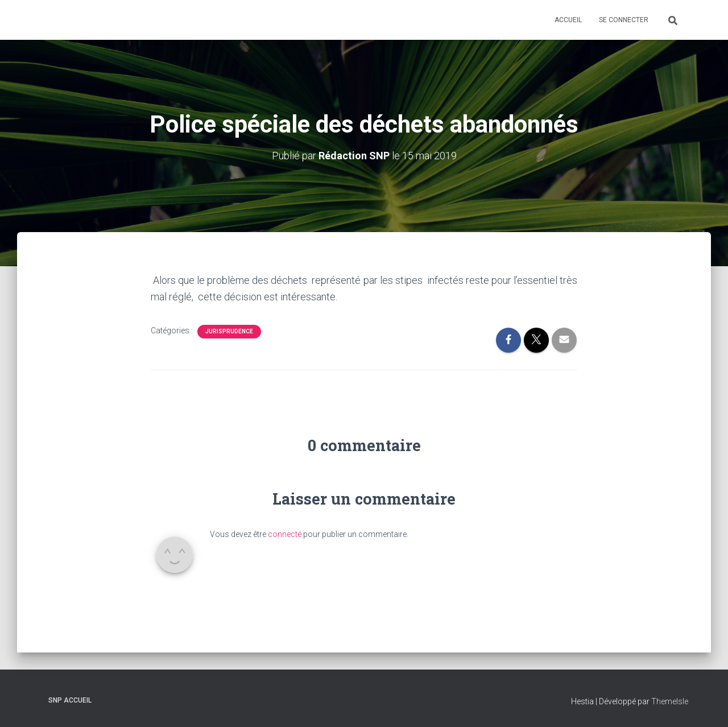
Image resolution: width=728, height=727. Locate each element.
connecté (285, 534)
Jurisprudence (229, 331)
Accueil (568, 20)
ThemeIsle (670, 701)
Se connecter (624, 20)
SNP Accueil (70, 700)
